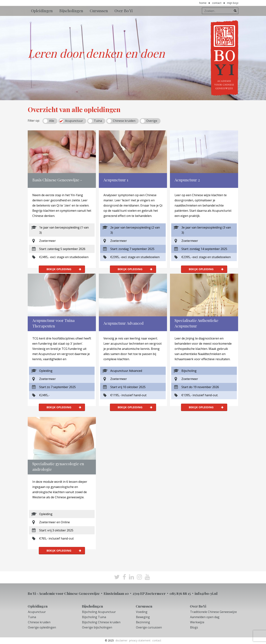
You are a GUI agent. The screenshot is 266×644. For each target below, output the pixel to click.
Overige (152, 121)
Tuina (98, 121)
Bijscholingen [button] (71, 11)
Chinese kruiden (124, 121)
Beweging (143, 617)
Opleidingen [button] (42, 11)
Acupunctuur (74, 121)
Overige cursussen (149, 627)
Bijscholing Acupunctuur (99, 612)
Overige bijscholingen (97, 627)
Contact (217, 3)
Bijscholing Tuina (94, 617)
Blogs (194, 627)
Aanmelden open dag (205, 617)
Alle (52, 121)
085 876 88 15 (180, 593)
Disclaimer (121, 640)
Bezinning (143, 622)
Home (203, 3)
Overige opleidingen (42, 627)
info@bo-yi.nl (206, 593)
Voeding (142, 612)
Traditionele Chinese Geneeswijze (213, 612)
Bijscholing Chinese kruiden (101, 622)
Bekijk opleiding (59, 269)
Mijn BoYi (233, 3)
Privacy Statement (140, 640)
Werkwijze (197, 622)
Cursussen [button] (99, 11)
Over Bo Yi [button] (124, 11)
